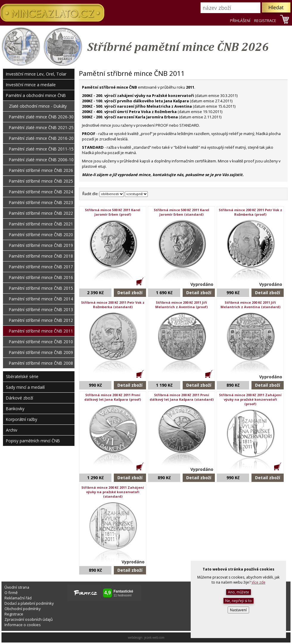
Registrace (14, 614)
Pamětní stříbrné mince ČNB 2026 (41, 170)
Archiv (12, 430)
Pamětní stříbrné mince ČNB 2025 (41, 181)
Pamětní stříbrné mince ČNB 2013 (41, 310)
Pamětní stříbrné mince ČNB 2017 (41, 267)
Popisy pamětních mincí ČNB (33, 441)
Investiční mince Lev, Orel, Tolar (36, 74)
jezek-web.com (154, 637)
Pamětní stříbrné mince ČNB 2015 (41, 288)
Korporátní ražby (22, 419)
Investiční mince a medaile (31, 85)
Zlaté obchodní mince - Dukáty (38, 106)
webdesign (135, 637)
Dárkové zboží (20, 398)
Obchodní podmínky (22, 609)
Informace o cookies (23, 625)
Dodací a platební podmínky (29, 603)
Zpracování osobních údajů (29, 619)
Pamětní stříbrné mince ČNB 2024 (41, 192)
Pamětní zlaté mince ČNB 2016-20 (41, 138)
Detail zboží (130, 293)
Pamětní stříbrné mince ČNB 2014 (41, 299)
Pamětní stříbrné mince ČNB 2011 (41, 331)
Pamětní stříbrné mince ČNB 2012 (41, 320)
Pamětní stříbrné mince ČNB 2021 (41, 224)
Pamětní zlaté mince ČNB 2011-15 (41, 149)
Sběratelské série (22, 376)
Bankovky (15, 409)
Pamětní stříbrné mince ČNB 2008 (41, 363)
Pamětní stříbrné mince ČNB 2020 (41, 235)
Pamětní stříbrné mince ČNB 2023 (41, 202)
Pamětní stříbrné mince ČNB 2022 (41, 213)
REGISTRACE (265, 21)
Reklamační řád (18, 598)
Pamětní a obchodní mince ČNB (36, 95)
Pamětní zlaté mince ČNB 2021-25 (41, 127)
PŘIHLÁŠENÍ (240, 21)
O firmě (11, 593)
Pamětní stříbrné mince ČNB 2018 (41, 256)
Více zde (258, 582)
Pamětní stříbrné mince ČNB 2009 (41, 352)
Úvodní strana (17, 587)
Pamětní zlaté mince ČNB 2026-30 (41, 117)
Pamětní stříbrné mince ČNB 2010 (41, 342)
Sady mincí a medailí (25, 387)
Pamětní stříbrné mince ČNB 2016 (41, 277)
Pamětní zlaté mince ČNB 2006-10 (41, 160)
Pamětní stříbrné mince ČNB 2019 (41, 245)
